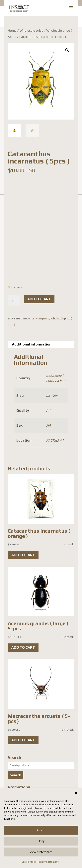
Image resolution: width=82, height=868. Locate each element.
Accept (41, 830)
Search (16, 775)
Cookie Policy (29, 862)
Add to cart (39, 299)
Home (12, 30)
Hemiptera (42, 318)
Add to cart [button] (23, 555)
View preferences (41, 852)
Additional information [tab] (32, 344)
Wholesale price (31, 30)
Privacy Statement (48, 862)
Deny (41, 841)
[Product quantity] (14, 301)
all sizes (52, 396)
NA (49, 425)
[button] (76, 793)
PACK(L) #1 (55, 440)
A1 (48, 410)
